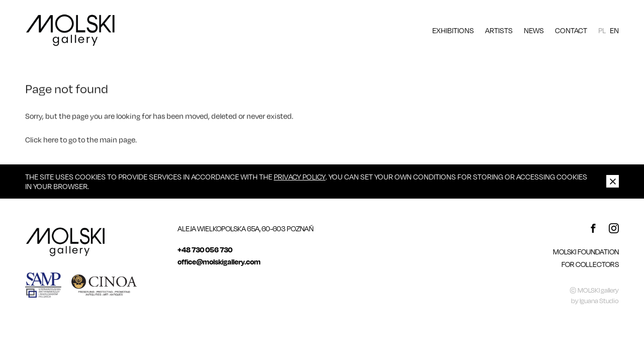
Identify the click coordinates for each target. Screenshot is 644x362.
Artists (499, 30)
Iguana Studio (599, 301)
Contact (571, 30)
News (534, 30)
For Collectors (590, 264)
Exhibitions (453, 30)
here (51, 140)
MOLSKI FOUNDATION (586, 252)
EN (614, 30)
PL (602, 30)
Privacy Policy (300, 176)
